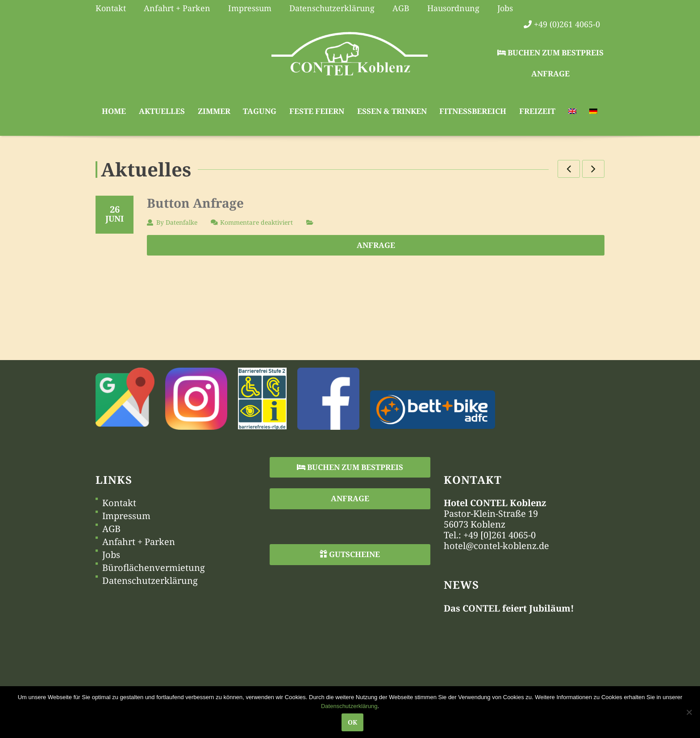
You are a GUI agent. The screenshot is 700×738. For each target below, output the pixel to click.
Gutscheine (350, 554)
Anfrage (550, 73)
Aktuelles (162, 111)
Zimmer (214, 111)
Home (114, 111)
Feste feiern (317, 111)
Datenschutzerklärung (150, 581)
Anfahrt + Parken (139, 542)
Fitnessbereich (473, 111)
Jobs (111, 555)
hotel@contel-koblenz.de (496, 546)
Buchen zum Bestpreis (550, 52)
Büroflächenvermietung (154, 568)
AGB (111, 529)
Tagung (260, 111)
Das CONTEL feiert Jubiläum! (509, 608)
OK (352, 722)
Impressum (126, 516)
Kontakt (119, 503)
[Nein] (689, 712)
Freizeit (537, 111)
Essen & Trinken (392, 111)
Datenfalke (181, 222)
